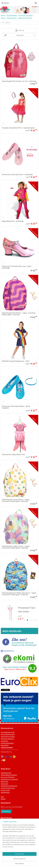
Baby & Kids (4, 781)
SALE (2, 797)
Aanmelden (6, 811)
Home (3, 15)
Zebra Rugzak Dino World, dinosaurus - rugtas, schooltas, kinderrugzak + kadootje (19, 594)
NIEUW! (3, 799)
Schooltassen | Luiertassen (9, 779)
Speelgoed (4, 784)
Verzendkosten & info (8, 732)
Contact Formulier (7, 747)
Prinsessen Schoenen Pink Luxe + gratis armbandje (17, 267)
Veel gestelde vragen (8, 734)
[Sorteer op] (19, 35)
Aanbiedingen (5, 792)
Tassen (3, 18)
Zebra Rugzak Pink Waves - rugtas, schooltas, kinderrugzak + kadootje (19, 314)
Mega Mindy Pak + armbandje (13, 221)
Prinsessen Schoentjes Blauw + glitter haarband (16, 407)
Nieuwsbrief (5, 745)
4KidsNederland (7, 651)
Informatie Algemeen (7, 739)
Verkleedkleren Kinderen (9, 775)
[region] (19, 837)
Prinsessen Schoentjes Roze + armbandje (17, 174)
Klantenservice (12, 18)
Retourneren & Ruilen (8, 737)
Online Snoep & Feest (8, 788)
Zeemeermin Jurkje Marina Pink (13, 454)
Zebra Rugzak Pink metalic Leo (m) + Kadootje (19, 81)
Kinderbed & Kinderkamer (9, 786)
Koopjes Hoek (5, 790)
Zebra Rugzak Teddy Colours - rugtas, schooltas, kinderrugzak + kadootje (16, 547)
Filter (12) (20, 30)
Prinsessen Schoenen (26, 15)
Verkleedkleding (12, 15)
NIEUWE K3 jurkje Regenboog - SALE (16, 361)
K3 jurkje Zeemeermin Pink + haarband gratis (18, 128)
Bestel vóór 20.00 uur (25, 18)
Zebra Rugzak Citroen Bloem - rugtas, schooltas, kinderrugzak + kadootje (16, 500)
